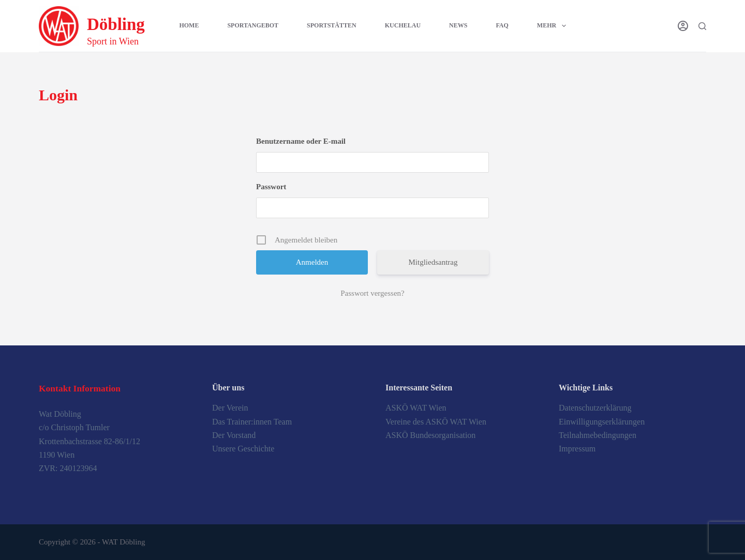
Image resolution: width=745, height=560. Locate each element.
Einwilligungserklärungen (602, 422)
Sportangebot (253, 25)
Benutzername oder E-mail (301, 141)
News (458, 25)
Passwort (271, 187)
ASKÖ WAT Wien (416, 408)
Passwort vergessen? (372, 293)
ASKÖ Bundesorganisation (430, 435)
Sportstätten (332, 25)
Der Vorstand (234, 435)
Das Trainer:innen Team (252, 422)
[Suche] (702, 26)
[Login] (683, 26)
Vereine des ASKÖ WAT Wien (436, 422)
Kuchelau (403, 25)
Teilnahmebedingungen (598, 435)
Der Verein (230, 408)
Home (189, 25)
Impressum (577, 449)
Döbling (116, 24)
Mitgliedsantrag (433, 262)
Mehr (554, 26)
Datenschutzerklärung (595, 408)
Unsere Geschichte (243, 449)
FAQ (502, 25)
